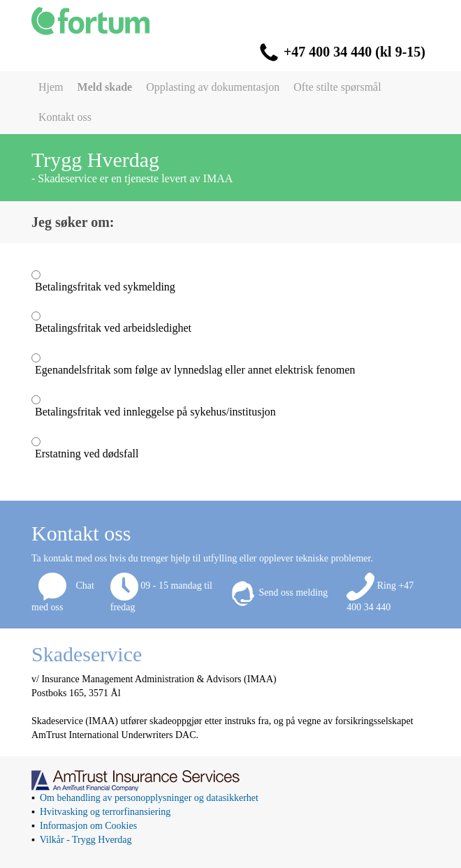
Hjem (51, 87)
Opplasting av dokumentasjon (213, 87)
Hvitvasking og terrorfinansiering (105, 812)
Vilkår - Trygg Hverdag (86, 840)
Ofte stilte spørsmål (337, 87)
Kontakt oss (65, 117)
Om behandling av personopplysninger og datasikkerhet (149, 798)
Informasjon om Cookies (88, 826)
